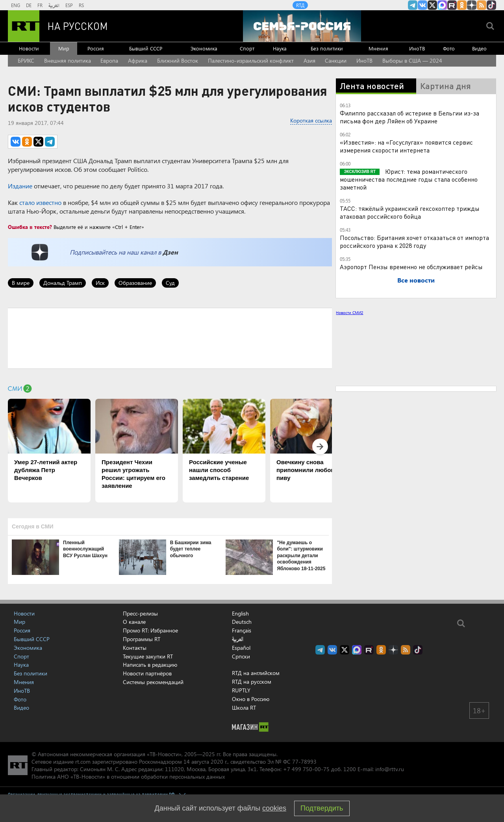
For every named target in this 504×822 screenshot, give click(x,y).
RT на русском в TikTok (491, 5)
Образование (135, 283)
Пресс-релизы (140, 613)
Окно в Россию (251, 699)
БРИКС (26, 60)
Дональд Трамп (63, 283)
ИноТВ (417, 48)
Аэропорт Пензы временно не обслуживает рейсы (411, 267)
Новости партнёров (147, 673)
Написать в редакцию (150, 665)
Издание (20, 186)
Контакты (135, 648)
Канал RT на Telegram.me (413, 5)
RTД (300, 5)
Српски (241, 656)
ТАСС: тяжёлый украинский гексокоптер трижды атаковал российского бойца (410, 212)
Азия (309, 60)
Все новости (416, 280)
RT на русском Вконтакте (422, 5)
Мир (64, 48)
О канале (134, 622)
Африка (138, 60)
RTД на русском (252, 682)
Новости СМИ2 (349, 312)
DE (29, 5)
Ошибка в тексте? (30, 227)
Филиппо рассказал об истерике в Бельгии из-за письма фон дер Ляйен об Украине (409, 117)
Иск (100, 283)
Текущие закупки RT (148, 656)
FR (40, 5)
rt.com (83, 762)
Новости (29, 48)
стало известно (40, 202)
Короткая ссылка (311, 120)
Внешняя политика (68, 60)
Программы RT (142, 639)
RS (81, 5)
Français (242, 630)
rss (482, 5)
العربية (54, 5)
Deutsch (242, 622)
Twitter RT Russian (432, 5)
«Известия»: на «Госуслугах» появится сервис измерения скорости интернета (406, 146)
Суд (170, 283)
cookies (274, 808)
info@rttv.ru (390, 769)
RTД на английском (256, 673)
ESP (69, 5)
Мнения (378, 48)
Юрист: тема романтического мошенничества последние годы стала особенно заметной (409, 179)
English (240, 614)
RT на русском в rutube (452, 5)
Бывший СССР (146, 48)
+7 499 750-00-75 (306, 769)
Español (241, 648)
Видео (479, 48)
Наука (280, 48)
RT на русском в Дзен (472, 5)
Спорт (247, 48)
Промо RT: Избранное (150, 630)
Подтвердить (322, 808)
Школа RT (244, 708)
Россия (96, 48)
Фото (449, 48)
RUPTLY (241, 690)
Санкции (336, 60)
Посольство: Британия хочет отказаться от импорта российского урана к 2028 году (414, 241)
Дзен (170, 252)
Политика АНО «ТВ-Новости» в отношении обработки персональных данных (128, 776)
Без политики (327, 48)
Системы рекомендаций (153, 682)
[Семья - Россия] (302, 26)
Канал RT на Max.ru (442, 5)
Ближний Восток (178, 60)
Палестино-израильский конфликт (251, 60)
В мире (21, 283)
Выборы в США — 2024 (412, 60)
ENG (16, 5)
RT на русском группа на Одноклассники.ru (462, 5)
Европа (109, 60)
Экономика (204, 48)
